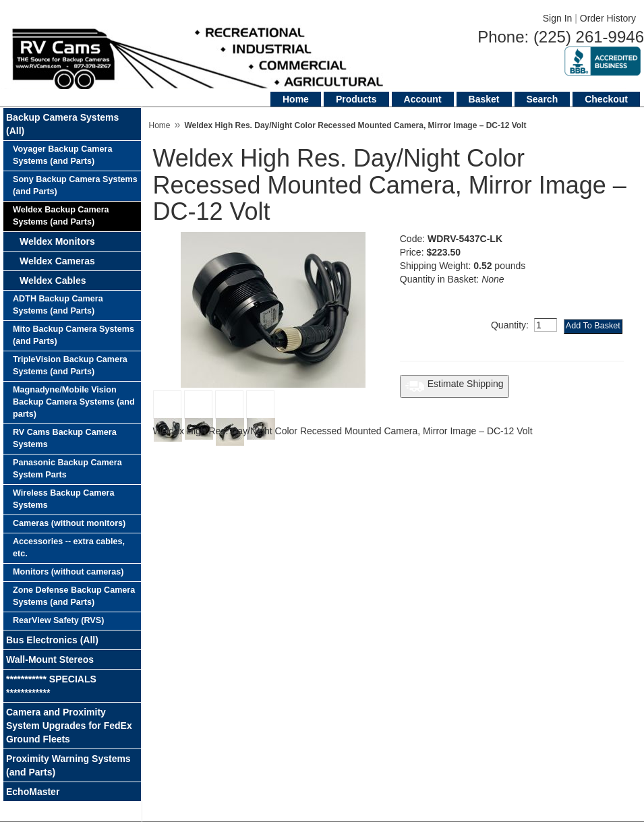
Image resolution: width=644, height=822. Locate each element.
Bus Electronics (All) (52, 640)
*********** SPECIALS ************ (51, 686)
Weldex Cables (53, 281)
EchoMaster (33, 792)
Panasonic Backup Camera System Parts (67, 469)
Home (296, 99)
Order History (608, 18)
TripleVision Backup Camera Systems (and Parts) (70, 365)
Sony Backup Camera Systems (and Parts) (75, 185)
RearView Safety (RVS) (58, 620)
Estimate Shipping (455, 386)
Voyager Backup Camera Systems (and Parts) (62, 155)
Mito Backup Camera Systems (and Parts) (74, 335)
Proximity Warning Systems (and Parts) (68, 765)
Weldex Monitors (57, 241)
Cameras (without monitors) (69, 523)
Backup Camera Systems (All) (62, 124)
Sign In (558, 18)
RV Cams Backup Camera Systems (65, 438)
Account (423, 99)
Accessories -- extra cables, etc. (69, 548)
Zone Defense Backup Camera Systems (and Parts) (74, 596)
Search (543, 99)
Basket (484, 99)
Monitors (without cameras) (68, 572)
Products (356, 99)
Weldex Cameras (57, 261)
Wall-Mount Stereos (50, 659)
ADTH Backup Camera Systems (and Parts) (58, 305)
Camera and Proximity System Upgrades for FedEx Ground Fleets (69, 726)
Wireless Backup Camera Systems (63, 499)
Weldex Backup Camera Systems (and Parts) (61, 216)
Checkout (606, 99)
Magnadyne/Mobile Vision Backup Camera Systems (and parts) (74, 402)
